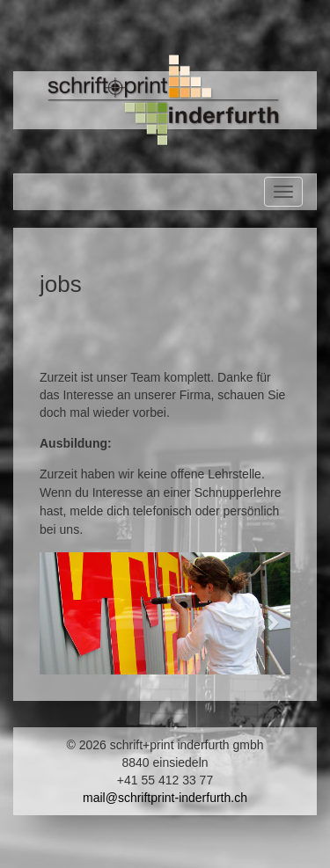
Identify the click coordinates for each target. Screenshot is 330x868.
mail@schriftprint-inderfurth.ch (165, 798)
